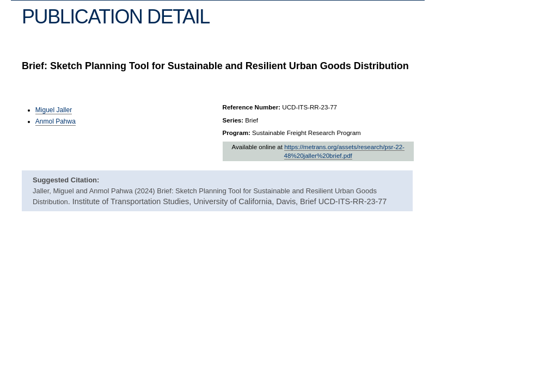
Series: (233, 120)
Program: (237, 133)
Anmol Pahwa (56, 121)
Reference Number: (252, 107)
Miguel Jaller (54, 110)
